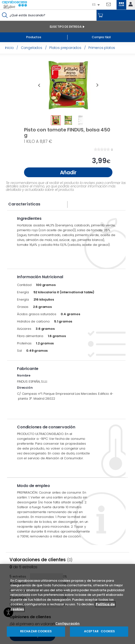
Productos (34, 37)
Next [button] (97, 85)
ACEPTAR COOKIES (99, 631)
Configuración (68, 624)
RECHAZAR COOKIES (36, 631)
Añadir (68, 172)
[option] (68, 85)
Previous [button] (39, 85)
